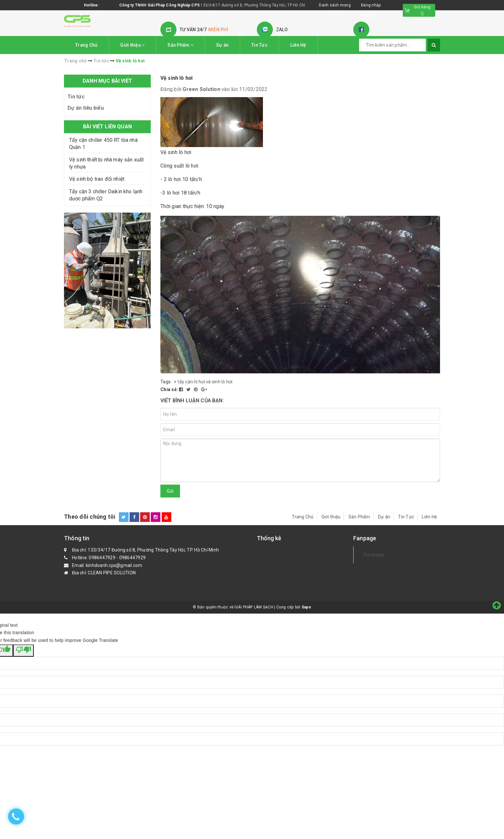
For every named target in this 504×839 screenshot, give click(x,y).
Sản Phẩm (180, 45)
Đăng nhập (371, 5)
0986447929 (102, 558)
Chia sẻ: (169, 389)
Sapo (306, 607)
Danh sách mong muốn (335, 10)
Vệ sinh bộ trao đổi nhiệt (97, 179)
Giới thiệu (132, 45)
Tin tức (76, 97)
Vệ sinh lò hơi (176, 78)
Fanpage (373, 555)
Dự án (222, 45)
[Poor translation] (23, 651)
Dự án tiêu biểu (86, 108)
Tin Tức (259, 45)
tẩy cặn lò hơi (191, 382)
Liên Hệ (298, 45)
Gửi (170, 491)
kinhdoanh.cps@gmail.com (114, 565)
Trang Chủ (86, 45)
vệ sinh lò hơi (219, 382)
